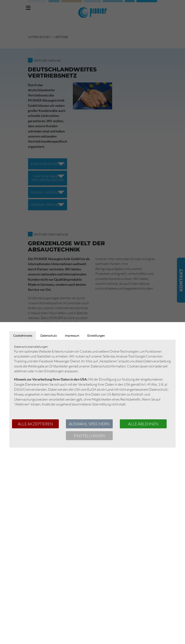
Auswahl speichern (89, 424)
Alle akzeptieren (35, 424)
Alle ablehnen (143, 424)
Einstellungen (89, 436)
